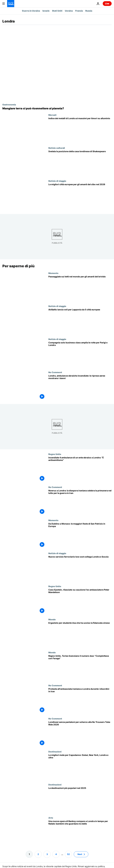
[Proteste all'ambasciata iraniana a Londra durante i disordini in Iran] (80, 701)
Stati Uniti (57, 11)
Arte (51, 818)
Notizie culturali (57, 148)
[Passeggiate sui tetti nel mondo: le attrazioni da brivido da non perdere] (80, 288)
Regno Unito (55, 454)
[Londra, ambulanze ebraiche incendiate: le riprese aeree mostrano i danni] (80, 388)
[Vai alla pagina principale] (11, 4)
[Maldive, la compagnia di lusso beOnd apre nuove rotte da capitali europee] (80, 354)
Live (107, 3)
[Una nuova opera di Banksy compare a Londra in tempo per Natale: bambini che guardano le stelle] (80, 833)
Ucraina (69, 11)
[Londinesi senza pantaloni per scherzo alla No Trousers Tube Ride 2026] (80, 734)
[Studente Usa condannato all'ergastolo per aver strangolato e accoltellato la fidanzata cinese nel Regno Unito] (80, 635)
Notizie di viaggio (57, 181)
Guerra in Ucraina (31, 11)
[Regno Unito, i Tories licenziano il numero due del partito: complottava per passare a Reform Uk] (80, 668)
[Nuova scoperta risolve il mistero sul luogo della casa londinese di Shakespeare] (80, 163)
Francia (79, 11)
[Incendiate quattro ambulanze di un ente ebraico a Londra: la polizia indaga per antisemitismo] (80, 469)
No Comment (55, 372)
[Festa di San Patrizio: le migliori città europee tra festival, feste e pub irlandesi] (80, 536)
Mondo (52, 619)
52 (68, 854)
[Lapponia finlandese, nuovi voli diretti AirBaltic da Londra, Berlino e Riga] (80, 321)
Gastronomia (9, 104)
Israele (46, 11)
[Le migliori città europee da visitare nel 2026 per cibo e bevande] (80, 196)
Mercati (52, 115)
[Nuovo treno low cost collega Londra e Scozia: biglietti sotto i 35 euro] (80, 569)
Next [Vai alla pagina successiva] (80, 854)
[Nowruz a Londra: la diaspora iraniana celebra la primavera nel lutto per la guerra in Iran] (80, 502)
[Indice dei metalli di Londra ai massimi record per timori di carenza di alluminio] (80, 130)
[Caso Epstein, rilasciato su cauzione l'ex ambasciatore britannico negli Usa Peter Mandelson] (80, 602)
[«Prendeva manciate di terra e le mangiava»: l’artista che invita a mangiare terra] (57, 108)
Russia (89, 11)
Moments (53, 273)
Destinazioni (55, 752)
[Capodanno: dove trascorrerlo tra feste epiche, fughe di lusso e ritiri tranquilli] (80, 767)
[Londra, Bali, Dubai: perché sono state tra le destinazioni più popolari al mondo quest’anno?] (80, 800)
